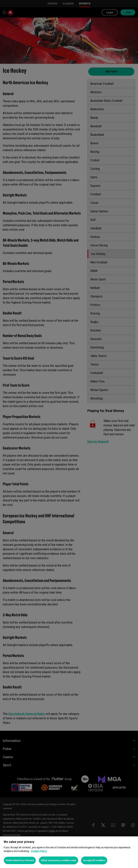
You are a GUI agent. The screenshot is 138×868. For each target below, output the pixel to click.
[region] (69, 852)
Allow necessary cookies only (59, 860)
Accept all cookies (94, 860)
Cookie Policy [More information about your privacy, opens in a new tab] (39, 851)
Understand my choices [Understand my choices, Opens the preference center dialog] (20, 860)
